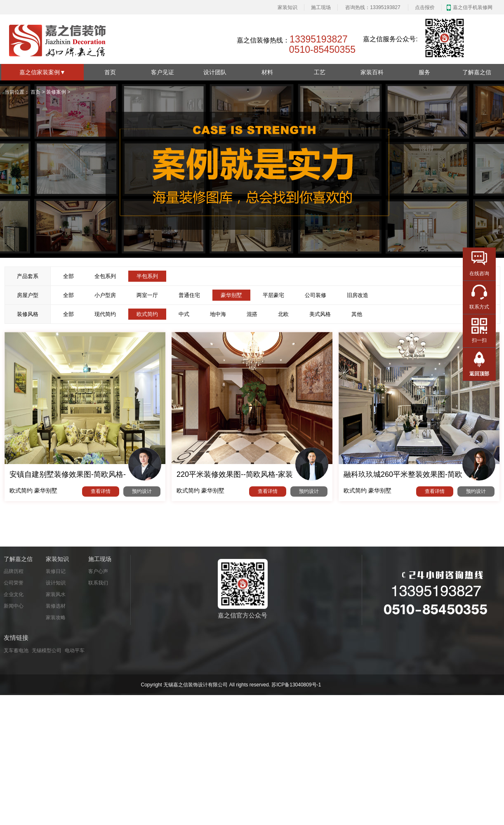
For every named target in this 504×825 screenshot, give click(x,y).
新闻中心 (14, 606)
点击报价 (425, 7)
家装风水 (56, 594)
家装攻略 (56, 618)
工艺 (320, 72)
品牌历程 (14, 571)
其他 (357, 314)
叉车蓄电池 (16, 651)
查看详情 (101, 491)
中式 (184, 314)
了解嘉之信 (477, 72)
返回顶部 (479, 374)
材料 (267, 72)
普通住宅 (189, 295)
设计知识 (56, 583)
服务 (424, 72)
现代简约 (105, 314)
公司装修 (316, 295)
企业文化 (14, 594)
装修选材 (56, 606)
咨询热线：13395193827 (373, 7)
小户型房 (105, 295)
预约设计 (142, 491)
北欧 (283, 314)
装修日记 (56, 571)
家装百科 (372, 72)
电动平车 (75, 651)
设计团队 (215, 72)
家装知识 (287, 7)
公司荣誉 (14, 583)
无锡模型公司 (47, 651)
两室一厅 (147, 295)
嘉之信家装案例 (42, 72)
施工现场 (321, 7)
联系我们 (98, 583)
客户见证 (163, 72)
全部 (68, 276)
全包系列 (105, 276)
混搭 (252, 314)
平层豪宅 (273, 295)
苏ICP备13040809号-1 (296, 685)
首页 (110, 72)
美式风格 (320, 314)
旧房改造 (358, 295)
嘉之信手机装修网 (473, 7)
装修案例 (56, 92)
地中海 (218, 314)
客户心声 (98, 571)
